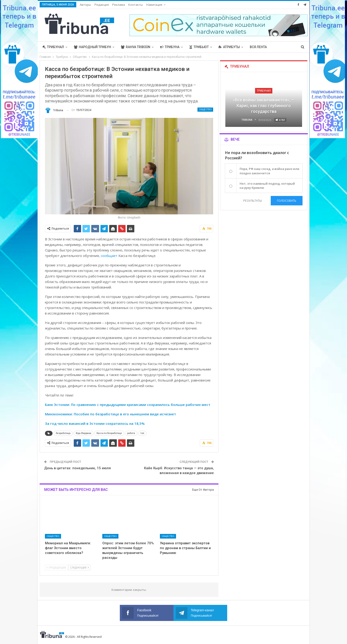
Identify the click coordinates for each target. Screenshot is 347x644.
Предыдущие (56, 567)
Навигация (154, 5)
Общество (205, 109)
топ (142, 433)
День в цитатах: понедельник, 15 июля (78, 468)
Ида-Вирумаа (84, 433)
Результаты (253, 201)
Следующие (79, 567)
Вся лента (258, 47)
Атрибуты (229, 47)
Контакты (136, 5)
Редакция (102, 5)
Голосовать (287, 201)
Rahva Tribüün (136, 47)
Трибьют (199, 47)
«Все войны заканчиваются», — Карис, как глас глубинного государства (264, 106)
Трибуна (170, 47)
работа (131, 433)
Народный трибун (93, 47)
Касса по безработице (109, 433)
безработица (63, 433)
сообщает (109, 256)
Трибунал (53, 47)
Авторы (85, 5)
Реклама (119, 5)
